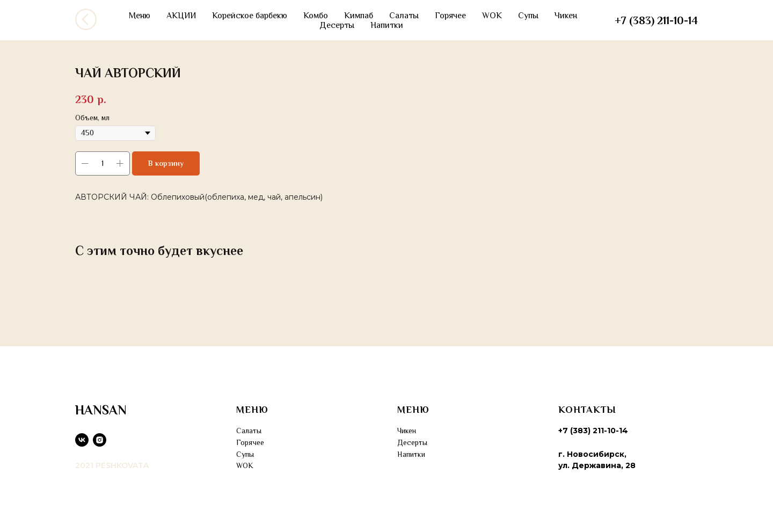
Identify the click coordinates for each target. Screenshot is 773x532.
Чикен (566, 16)
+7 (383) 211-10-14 (656, 20)
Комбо (316, 16)
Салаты (404, 16)
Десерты (337, 25)
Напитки (387, 25)
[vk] (82, 440)
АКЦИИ (181, 16)
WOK (492, 16)
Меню (140, 16)
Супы (528, 16)
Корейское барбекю (250, 16)
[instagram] (100, 440)
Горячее (450, 16)
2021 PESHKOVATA (112, 465)
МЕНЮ (252, 410)
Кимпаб (359, 16)
